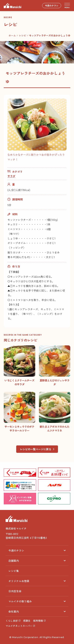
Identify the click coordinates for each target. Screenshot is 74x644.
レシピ (22, 35)
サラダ (11, 176)
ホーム (12, 35)
